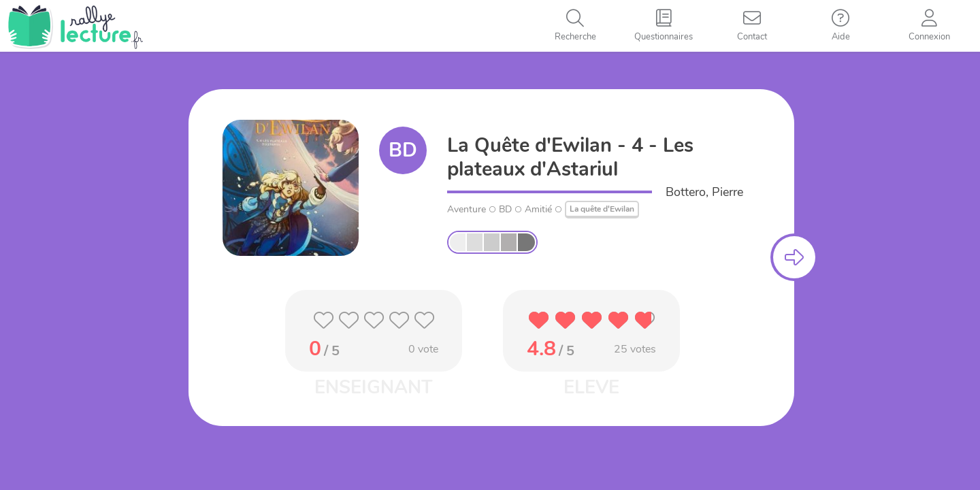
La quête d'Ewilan (602, 209)
